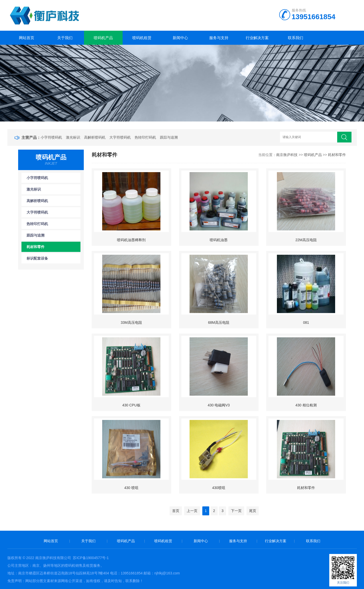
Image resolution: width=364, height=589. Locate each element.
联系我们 (296, 38)
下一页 (236, 511)
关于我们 (65, 38)
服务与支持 (219, 38)
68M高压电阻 (219, 323)
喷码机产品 (103, 38)
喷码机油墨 (219, 240)
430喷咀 (219, 488)
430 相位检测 (306, 405)
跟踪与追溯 (169, 137)
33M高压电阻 (131, 323)
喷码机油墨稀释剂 (131, 240)
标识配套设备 (37, 258)
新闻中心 (180, 38)
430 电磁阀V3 (219, 405)
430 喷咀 (131, 488)
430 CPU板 (131, 405)
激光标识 (73, 137)
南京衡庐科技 (287, 155)
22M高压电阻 (306, 240)
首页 (176, 511)
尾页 (253, 511)
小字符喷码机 (51, 137)
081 (306, 323)
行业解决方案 (257, 38)
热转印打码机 (145, 137)
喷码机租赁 (142, 38)
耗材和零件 (36, 247)
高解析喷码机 (95, 137)
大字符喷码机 (120, 137)
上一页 (192, 511)
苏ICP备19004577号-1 (91, 558)
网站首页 (27, 38)
